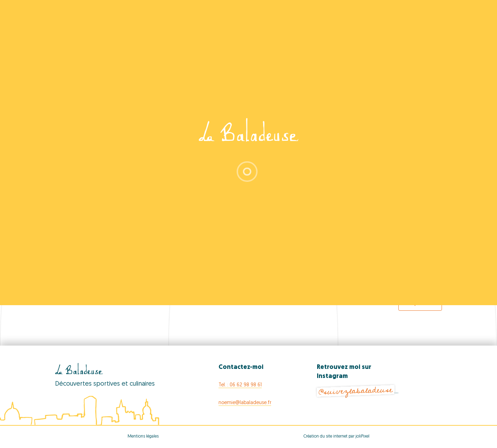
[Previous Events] (79, 285)
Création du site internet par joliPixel (337, 437)
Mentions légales (143, 437)
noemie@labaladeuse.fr (245, 403)
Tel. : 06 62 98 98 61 (240, 385)
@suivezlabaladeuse (355, 391)
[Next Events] (423, 285)
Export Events (420, 303)
